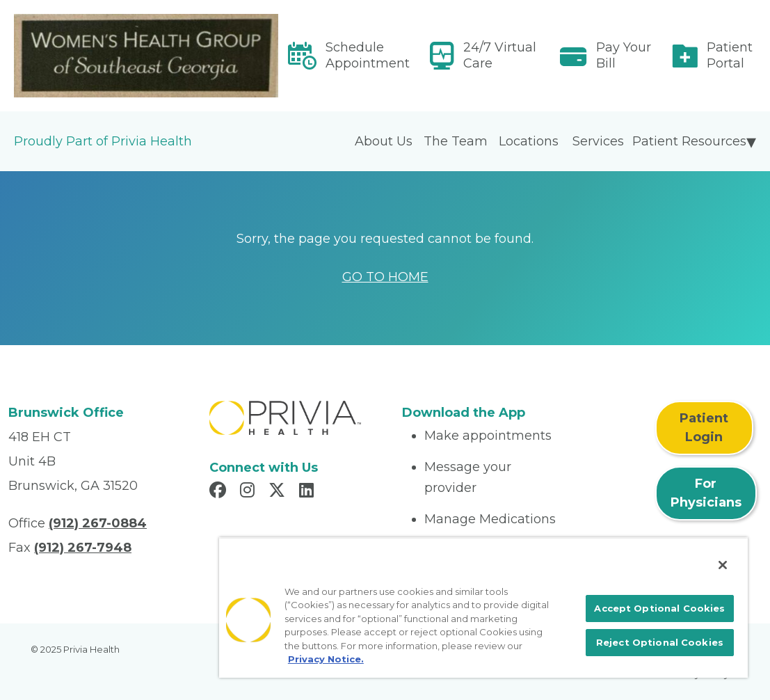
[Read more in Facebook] (220, 492)
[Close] (723, 565)
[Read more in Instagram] (249, 492)
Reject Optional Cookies (660, 642)
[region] (483, 607)
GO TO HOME (385, 277)
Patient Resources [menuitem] (689, 141)
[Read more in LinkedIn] (308, 492)
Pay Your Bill (624, 55)
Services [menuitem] (598, 141)
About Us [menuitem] (384, 141)
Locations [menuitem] (529, 141)
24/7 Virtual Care (500, 55)
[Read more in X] (279, 492)
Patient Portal (730, 55)
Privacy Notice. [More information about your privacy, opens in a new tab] (326, 659)
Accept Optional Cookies (659, 608)
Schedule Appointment (368, 55)
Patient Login (704, 428)
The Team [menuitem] (456, 141)
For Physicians (706, 493)
